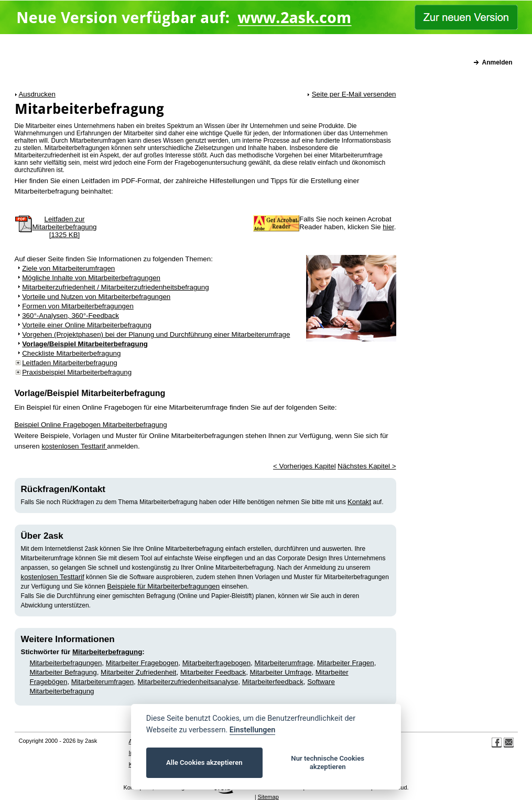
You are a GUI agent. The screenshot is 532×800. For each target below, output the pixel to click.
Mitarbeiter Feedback (213, 672)
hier (388, 227)
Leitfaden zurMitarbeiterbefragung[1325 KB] (65, 227)
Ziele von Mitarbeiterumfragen (68, 268)
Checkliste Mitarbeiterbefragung (71, 353)
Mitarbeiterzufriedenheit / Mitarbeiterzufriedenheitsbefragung (115, 287)
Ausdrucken (37, 94)
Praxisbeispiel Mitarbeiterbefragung (77, 372)
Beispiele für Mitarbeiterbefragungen (163, 586)
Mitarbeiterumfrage (284, 663)
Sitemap (268, 797)
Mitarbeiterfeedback (273, 682)
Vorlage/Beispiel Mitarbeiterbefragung (85, 344)
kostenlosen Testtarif (74, 446)
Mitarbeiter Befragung (63, 672)
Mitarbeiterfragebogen (216, 663)
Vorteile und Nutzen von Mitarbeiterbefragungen (96, 297)
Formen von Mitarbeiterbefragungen (78, 306)
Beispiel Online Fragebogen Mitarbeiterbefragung (91, 425)
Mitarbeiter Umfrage (281, 672)
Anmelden (497, 62)
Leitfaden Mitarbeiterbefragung (70, 363)
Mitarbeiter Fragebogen (142, 663)
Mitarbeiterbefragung (107, 652)
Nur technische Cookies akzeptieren (328, 762)
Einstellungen (252, 730)
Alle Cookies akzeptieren (204, 762)
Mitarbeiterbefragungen (66, 663)
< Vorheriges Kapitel (305, 466)
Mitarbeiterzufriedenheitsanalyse (188, 682)
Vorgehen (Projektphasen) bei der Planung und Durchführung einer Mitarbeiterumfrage (156, 334)
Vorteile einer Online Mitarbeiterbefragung (87, 325)
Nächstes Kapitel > (367, 466)
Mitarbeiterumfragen (102, 682)
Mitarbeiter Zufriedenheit (138, 672)
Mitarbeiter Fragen (346, 663)
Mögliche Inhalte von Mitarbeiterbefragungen (91, 278)
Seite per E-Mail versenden (354, 94)
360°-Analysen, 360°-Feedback (70, 316)
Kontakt (359, 502)
